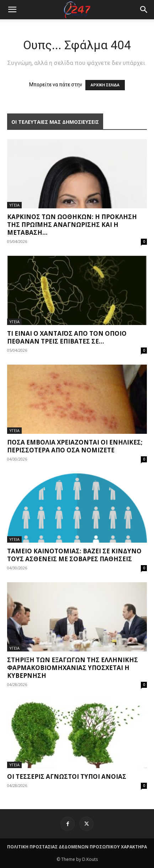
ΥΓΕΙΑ (14, 205)
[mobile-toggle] (12, 10)
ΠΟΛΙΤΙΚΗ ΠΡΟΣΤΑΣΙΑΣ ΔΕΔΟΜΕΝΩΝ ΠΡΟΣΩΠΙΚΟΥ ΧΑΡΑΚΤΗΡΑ (77, 847)
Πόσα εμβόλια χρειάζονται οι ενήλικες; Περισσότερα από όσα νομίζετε (75, 446)
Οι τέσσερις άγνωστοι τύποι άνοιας (67, 776)
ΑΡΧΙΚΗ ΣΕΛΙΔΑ (105, 85)
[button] (144, 10)
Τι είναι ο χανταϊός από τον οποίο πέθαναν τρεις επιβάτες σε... (67, 337)
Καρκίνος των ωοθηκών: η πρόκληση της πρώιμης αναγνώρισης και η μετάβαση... (72, 225)
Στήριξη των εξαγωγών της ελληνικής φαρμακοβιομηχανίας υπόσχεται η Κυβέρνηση (73, 668)
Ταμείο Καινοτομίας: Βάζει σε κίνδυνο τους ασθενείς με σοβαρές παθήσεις (74, 555)
